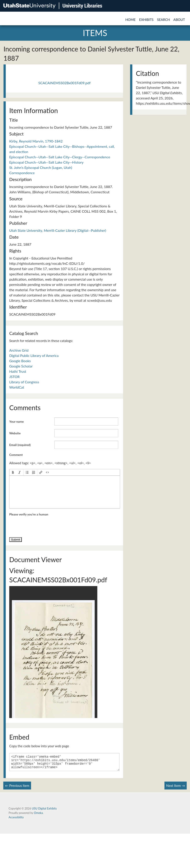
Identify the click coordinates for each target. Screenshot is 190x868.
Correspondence (22, 173)
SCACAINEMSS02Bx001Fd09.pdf (64, 83)
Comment (16, 455)
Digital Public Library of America (34, 355)
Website (15, 433)
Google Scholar (21, 366)
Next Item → (176, 788)
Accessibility (16, 820)
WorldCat (17, 387)
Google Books (20, 361)
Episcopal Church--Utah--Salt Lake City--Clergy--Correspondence (60, 157)
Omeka (38, 815)
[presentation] (13, 472)
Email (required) (20, 445)
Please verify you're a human (29, 514)
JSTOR (14, 377)
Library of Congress (24, 382)
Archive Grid (19, 350)
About (179, 20)
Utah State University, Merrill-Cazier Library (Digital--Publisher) (58, 230)
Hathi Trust (18, 371)
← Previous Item (17, 788)
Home (130, 20)
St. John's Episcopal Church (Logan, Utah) (41, 167)
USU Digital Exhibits (44, 811)
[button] (13, 472)
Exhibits (146, 20)
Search (163, 20)
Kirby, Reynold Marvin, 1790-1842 (36, 141)
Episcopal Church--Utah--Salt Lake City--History (46, 162)
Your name (17, 421)
